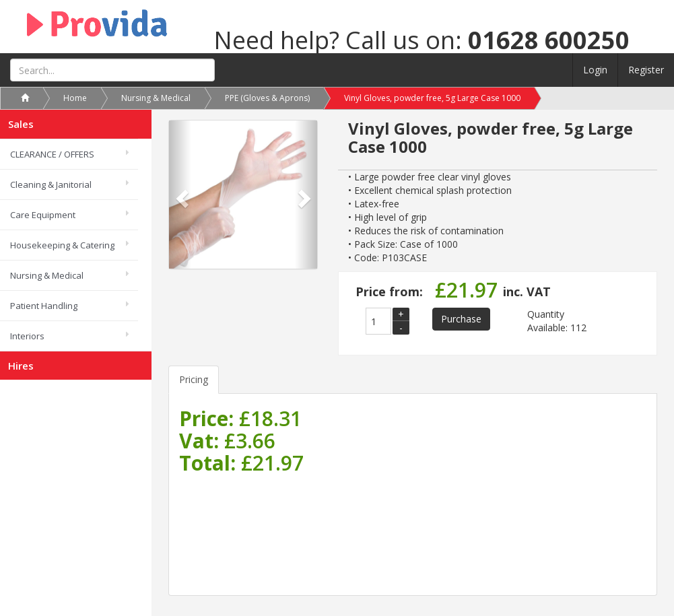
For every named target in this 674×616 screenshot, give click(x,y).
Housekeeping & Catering (62, 245)
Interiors (27, 336)
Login (595, 70)
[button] (180, 195)
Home (75, 98)
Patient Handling (44, 306)
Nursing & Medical (47, 275)
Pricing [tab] (194, 379)
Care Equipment (43, 215)
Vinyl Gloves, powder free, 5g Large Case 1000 (432, 98)
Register (646, 70)
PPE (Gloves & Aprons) (267, 98)
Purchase (461, 319)
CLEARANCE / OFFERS (52, 154)
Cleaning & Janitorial (51, 184)
